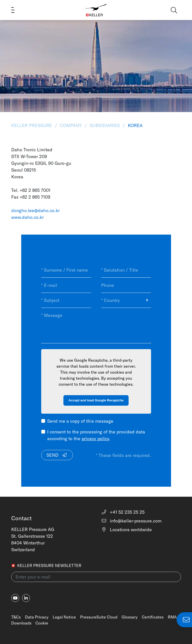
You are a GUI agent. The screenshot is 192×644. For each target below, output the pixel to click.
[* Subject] (66, 300)
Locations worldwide (127, 530)
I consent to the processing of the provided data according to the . (96, 435)
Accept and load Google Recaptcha (96, 400)
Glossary (130, 617)
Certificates (153, 617)
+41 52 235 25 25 (123, 512)
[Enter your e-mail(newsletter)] (96, 577)
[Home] (96, 10)
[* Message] (96, 326)
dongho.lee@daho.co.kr (35, 210)
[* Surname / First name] (66, 270)
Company (71, 125)
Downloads (21, 623)
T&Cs (16, 617)
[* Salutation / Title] (126, 270)
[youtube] (15, 598)
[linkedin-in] (26, 598)
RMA (172, 617)
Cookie (42, 623)
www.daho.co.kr (27, 217)
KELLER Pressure (32, 125)
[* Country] (126, 300)
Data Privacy (37, 617)
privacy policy (95, 439)
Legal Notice (64, 617)
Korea (135, 125)
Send (57, 455)
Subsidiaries (105, 125)
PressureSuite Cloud (99, 617)
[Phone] (126, 285)
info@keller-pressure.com (131, 521)
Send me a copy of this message (80, 421)
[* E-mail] (66, 285)
